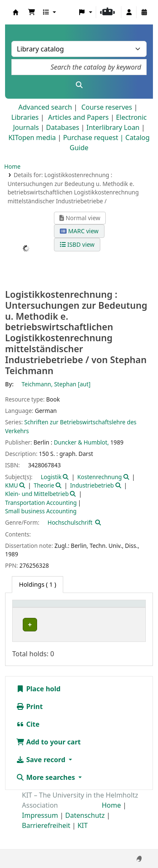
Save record (42, 778)
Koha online (16, 12)
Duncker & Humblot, (82, 442)
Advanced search (45, 107)
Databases (63, 127)
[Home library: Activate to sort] (36, 613)
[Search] (79, 85)
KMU (12, 485)
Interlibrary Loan (113, 127)
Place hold (38, 707)
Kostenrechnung (100, 477)
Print (29, 725)
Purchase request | (94, 137)
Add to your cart (48, 760)
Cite (28, 743)
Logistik (51, 477)
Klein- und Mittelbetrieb (37, 494)
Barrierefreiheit (46, 844)
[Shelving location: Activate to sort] (85, 613)
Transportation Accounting (41, 503)
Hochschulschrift (70, 522)
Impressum (40, 834)
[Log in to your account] (129, 12)
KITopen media (32, 137)
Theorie (44, 485)
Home (12, 166)
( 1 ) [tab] (37, 584)
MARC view (79, 231)
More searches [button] (46, 796)
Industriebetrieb (92, 485)
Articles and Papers (78, 117)
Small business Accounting (41, 511)
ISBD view (77, 244)
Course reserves (107, 107)
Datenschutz (85, 834)
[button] (32, 12)
